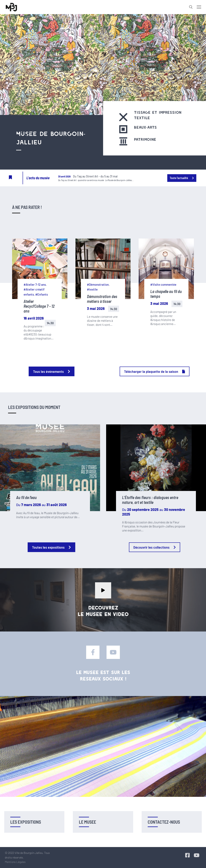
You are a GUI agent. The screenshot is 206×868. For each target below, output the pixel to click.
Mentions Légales (15, 862)
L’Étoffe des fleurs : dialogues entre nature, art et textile (150, 500)
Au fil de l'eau (26, 497)
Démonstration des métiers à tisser (102, 299)
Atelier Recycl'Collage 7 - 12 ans (39, 306)
